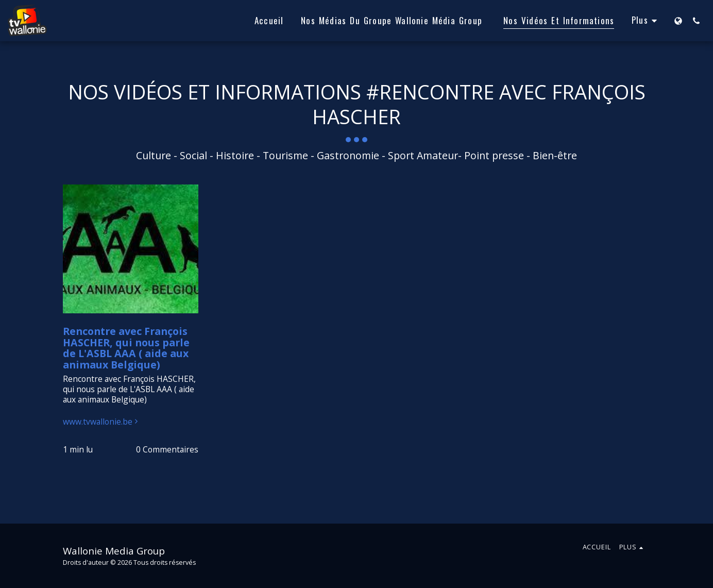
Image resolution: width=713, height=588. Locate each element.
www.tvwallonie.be (102, 422)
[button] (696, 21)
